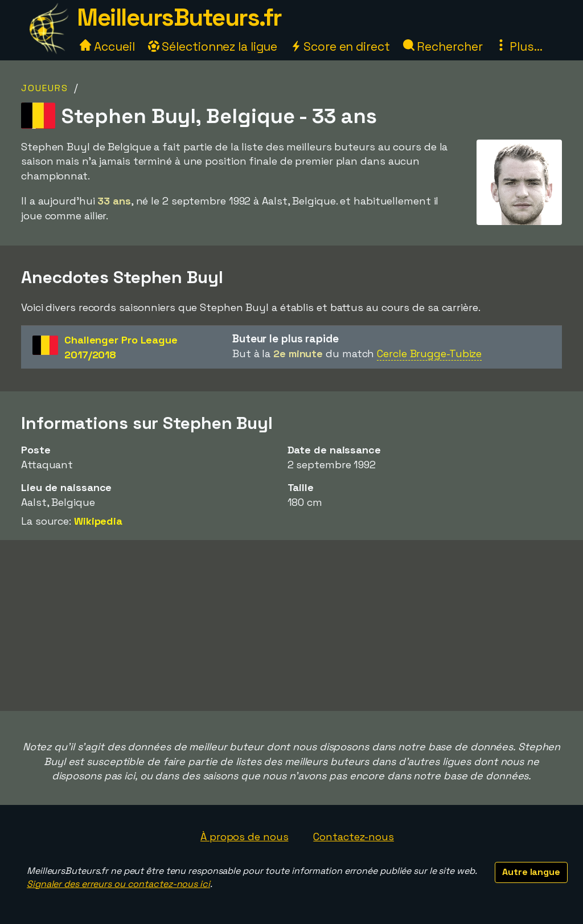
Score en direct (340, 46)
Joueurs (45, 88)
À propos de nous (244, 837)
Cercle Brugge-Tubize (429, 353)
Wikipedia (98, 521)
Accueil (107, 46)
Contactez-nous (354, 837)
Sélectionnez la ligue (213, 46)
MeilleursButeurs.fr (179, 17)
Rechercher (443, 46)
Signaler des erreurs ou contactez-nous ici (118, 884)
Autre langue (531, 872)
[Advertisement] (291, 625)
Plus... (519, 46)
